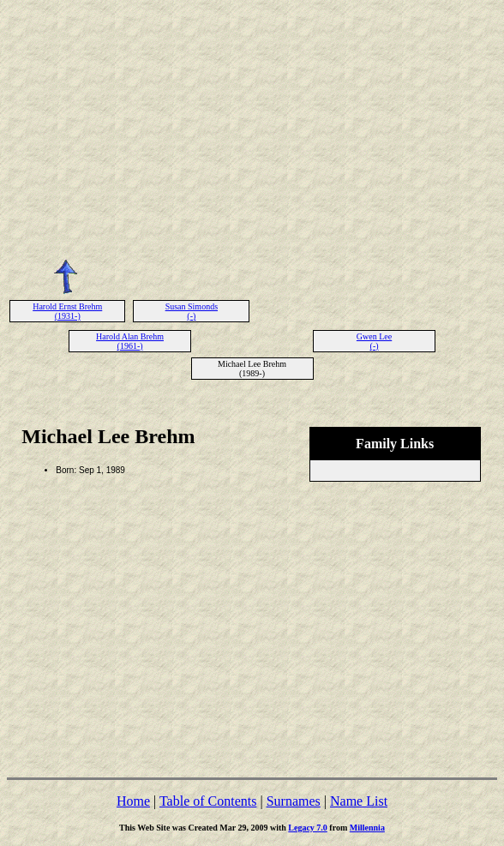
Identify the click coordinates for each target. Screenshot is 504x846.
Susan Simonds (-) (192, 311)
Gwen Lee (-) (374, 341)
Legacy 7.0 (308, 828)
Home (133, 801)
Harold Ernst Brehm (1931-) (67, 311)
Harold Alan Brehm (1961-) (130, 341)
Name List (359, 801)
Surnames (294, 801)
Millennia (367, 828)
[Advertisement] (252, 127)
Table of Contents (208, 801)
